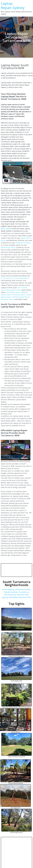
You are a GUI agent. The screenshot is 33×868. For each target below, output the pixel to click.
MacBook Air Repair (8, 247)
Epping (5, 597)
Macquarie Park (24, 597)
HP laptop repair (18, 295)
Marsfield (13, 597)
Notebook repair (7, 299)
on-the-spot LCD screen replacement (15, 278)
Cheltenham (20, 589)
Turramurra (24, 592)
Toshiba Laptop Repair (21, 297)
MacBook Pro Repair (23, 243)
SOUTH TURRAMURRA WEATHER (16, 570)
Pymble (14, 592)
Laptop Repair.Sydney (13, 6)
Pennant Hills (23, 595)
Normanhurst (10, 595)
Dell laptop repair (13, 292)
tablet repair (5, 229)
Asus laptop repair (14, 290)
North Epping (8, 589)
